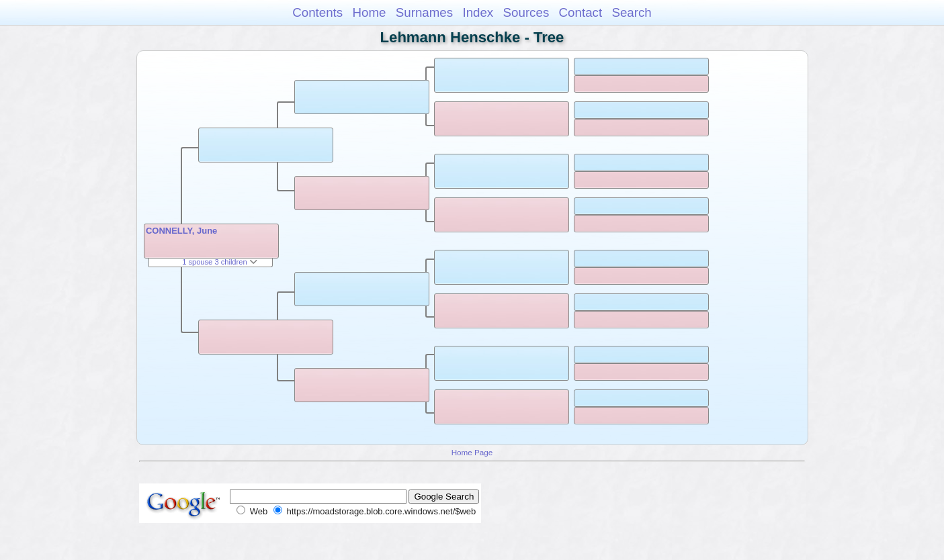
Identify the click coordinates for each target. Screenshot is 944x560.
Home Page (472, 452)
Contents (317, 12)
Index (478, 12)
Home (369, 12)
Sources (526, 12)
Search (631, 12)
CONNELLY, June (181, 231)
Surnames (424, 12)
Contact (581, 12)
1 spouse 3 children (220, 262)
